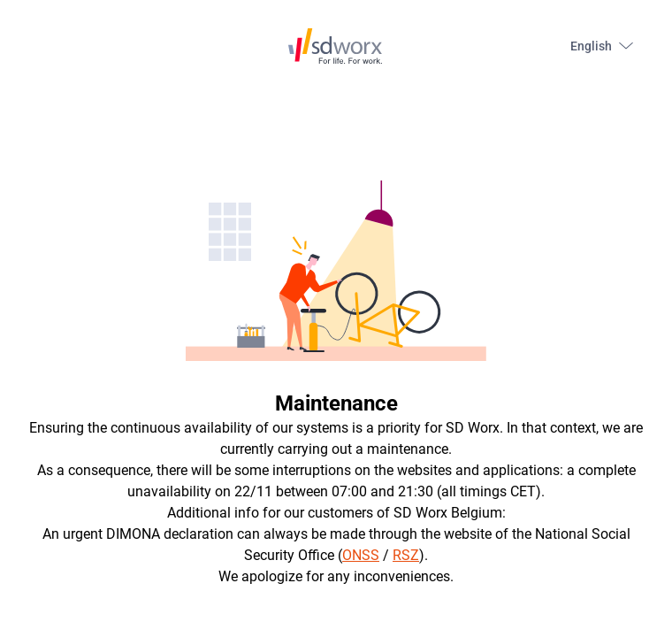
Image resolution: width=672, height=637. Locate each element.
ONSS (361, 555)
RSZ (406, 555)
